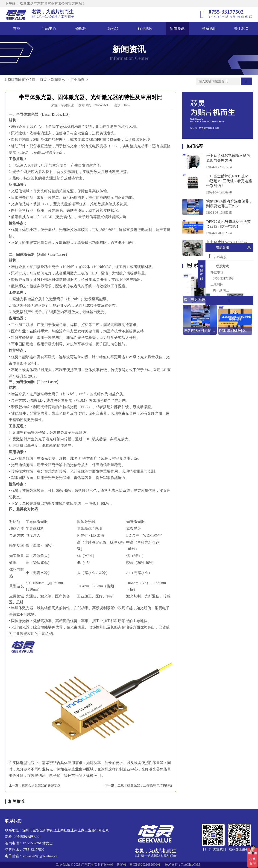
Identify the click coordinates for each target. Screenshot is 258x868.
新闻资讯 (177, 28)
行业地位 (145, 28)
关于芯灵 (241, 28)
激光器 (113, 28)
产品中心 (49, 28)
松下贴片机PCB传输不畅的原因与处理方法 (228, 158)
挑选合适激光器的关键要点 (41, 786)
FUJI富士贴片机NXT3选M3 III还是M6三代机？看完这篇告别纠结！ (229, 181)
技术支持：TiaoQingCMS (183, 865)
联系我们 (209, 28)
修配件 (81, 28)
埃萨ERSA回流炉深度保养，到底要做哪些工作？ (229, 204)
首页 (17, 28)
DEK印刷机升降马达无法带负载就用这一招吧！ (228, 224)
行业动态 (77, 80)
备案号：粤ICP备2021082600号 (138, 865)
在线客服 (218, 256)
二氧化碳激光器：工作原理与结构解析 (145, 786)
